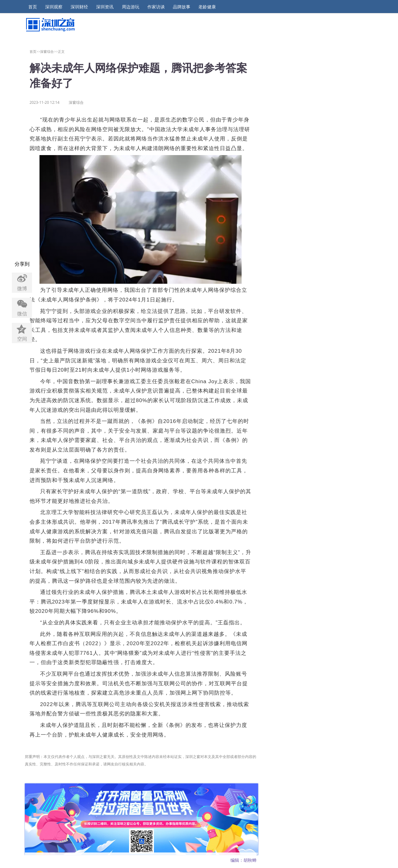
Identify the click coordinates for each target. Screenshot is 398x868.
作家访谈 (156, 7)
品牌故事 (182, 7)
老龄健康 (207, 7)
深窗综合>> (49, 51)
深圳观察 (54, 7)
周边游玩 (131, 7)
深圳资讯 (105, 7)
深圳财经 (79, 7)
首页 (33, 7)
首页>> (35, 51)
